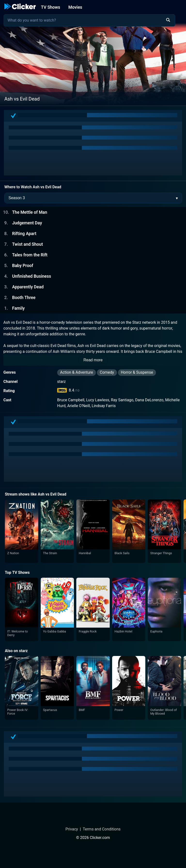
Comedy (107, 372)
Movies (75, 7)
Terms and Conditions (102, 829)
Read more (93, 360)
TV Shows (50, 7)
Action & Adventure (77, 372)
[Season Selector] (93, 198)
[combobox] (89, 20)
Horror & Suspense (137, 372)
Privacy (72, 829)
